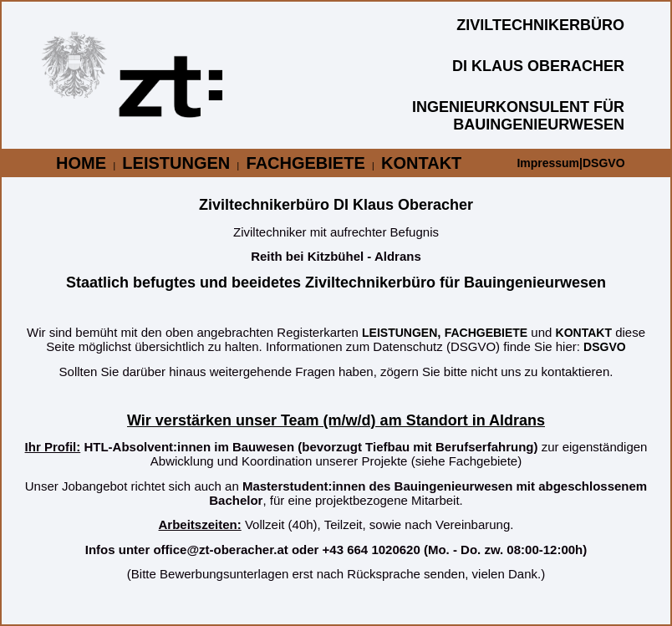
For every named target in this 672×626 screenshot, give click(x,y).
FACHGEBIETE (306, 163)
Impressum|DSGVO (570, 163)
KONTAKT (421, 163)
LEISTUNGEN (176, 163)
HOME (81, 163)
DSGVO (605, 347)
